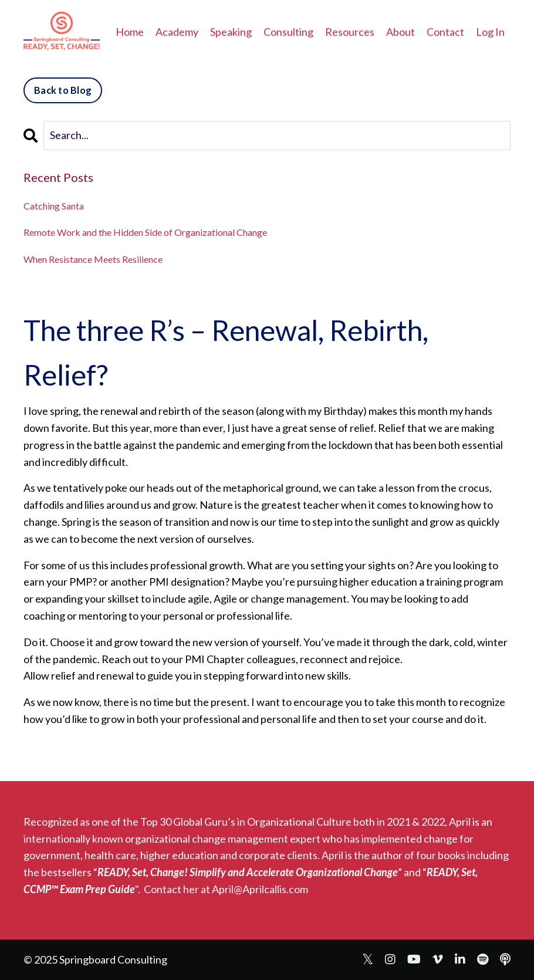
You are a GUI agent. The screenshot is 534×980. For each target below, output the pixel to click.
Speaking (231, 32)
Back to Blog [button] (63, 90)
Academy (177, 32)
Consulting (288, 32)
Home (130, 32)
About (400, 32)
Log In (490, 32)
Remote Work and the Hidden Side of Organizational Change (145, 232)
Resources (350, 32)
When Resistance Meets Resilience (93, 259)
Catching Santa (54, 206)
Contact (445, 32)
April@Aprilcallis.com (260, 889)
